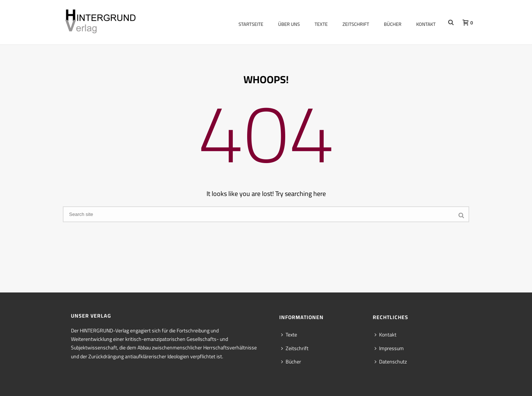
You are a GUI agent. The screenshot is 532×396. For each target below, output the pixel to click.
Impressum (389, 348)
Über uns (289, 24)
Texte (321, 24)
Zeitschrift (356, 24)
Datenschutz (391, 362)
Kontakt (426, 24)
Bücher (393, 24)
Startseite (251, 24)
